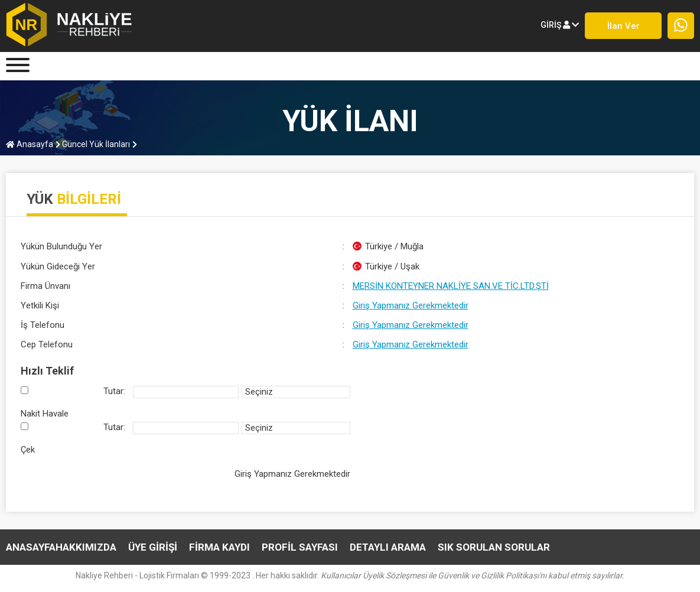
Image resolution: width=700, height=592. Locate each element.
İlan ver (624, 26)
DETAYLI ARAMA (388, 547)
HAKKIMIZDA (86, 547)
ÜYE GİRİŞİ (153, 547)
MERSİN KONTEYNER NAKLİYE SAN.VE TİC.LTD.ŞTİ (451, 286)
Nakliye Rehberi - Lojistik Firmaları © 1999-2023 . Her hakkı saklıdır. (350, 575)
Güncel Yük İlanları (93, 144)
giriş (560, 25)
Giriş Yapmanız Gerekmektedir (411, 305)
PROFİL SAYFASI (300, 547)
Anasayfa (30, 144)
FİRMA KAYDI (219, 547)
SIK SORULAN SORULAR (494, 547)
